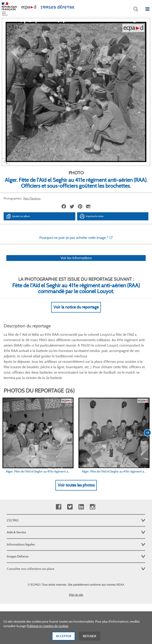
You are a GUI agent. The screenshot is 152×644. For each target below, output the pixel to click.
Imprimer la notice (91, 216)
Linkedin (81, 507)
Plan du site (76, 595)
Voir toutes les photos (76, 485)
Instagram (92, 507)
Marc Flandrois (32, 198)
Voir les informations (76, 258)
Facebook (58, 507)
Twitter (70, 507)
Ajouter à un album (18, 216)
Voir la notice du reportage (76, 307)
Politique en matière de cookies (47, 632)
